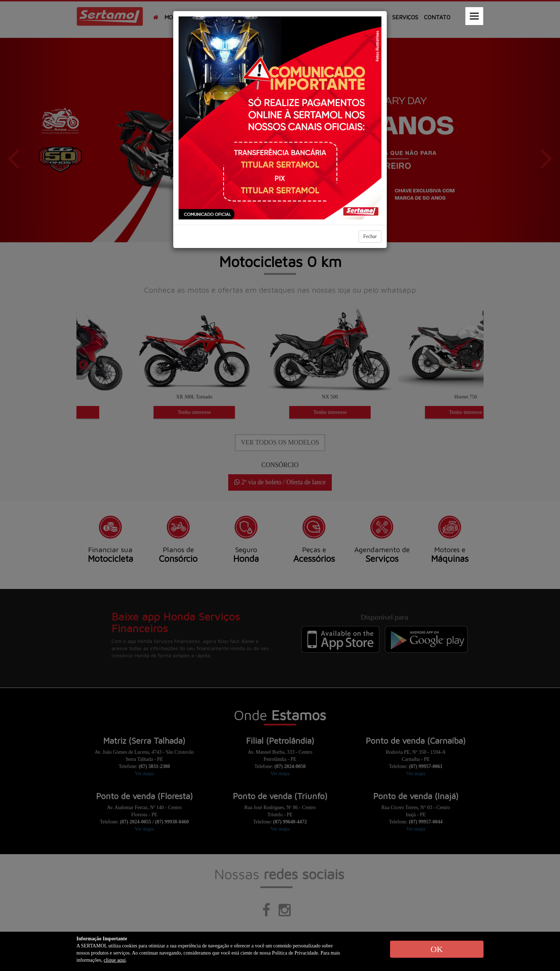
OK (437, 949)
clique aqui (115, 960)
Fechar (370, 236)
